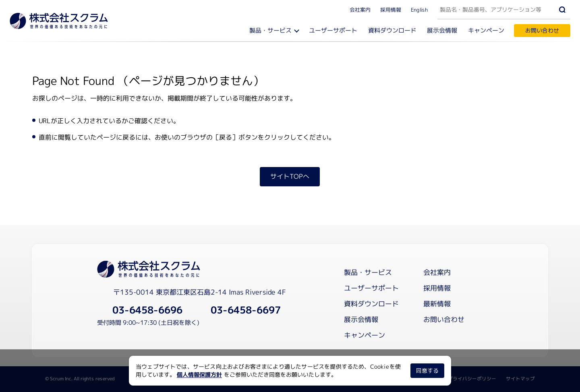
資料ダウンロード (393, 30)
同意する (427, 370)
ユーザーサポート (333, 30)
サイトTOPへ (290, 176)
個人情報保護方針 (199, 374)
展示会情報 (442, 30)
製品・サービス (271, 30)
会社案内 (360, 9)
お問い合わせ (542, 30)
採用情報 (391, 9)
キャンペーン (486, 30)
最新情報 (437, 304)
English (419, 9)
